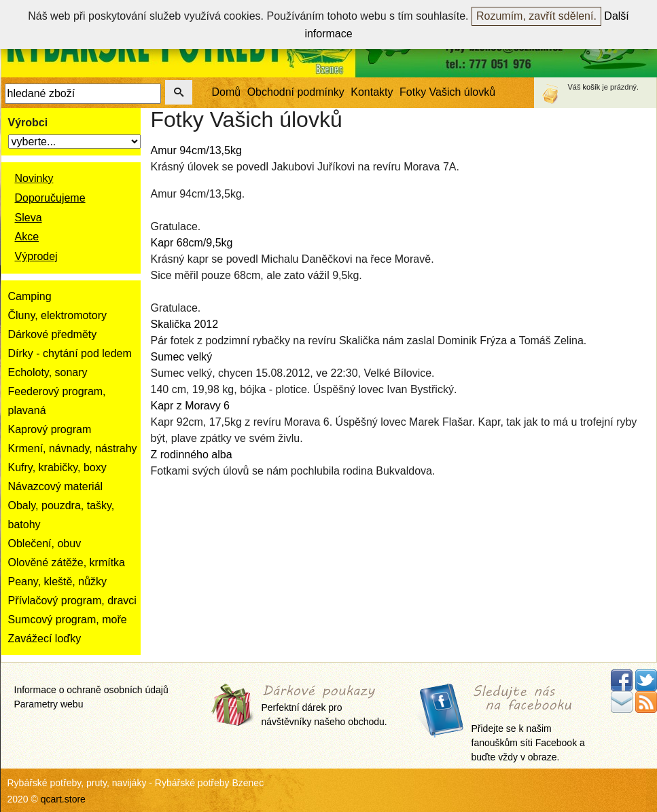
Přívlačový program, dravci (72, 601)
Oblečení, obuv (45, 543)
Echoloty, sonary (48, 372)
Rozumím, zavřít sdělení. (536, 16)
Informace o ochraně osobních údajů (91, 690)
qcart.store (63, 799)
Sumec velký (182, 357)
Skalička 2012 (185, 324)
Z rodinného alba (192, 455)
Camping (30, 296)
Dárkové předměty (53, 334)
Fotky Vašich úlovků (447, 92)
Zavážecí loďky (45, 639)
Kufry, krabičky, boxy (57, 467)
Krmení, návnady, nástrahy (73, 448)
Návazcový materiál (56, 486)
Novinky (34, 178)
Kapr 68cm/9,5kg (192, 243)
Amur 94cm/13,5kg (196, 150)
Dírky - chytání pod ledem (70, 353)
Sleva (29, 218)
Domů (227, 92)
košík (592, 87)
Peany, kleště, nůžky (58, 582)
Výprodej (36, 256)
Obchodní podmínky (296, 92)
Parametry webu (49, 704)
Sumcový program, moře (68, 620)
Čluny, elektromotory (58, 315)
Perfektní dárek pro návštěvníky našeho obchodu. (324, 706)
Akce (27, 237)
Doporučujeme (50, 198)
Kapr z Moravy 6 (190, 406)
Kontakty (372, 92)
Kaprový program (50, 429)
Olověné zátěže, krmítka (67, 562)
